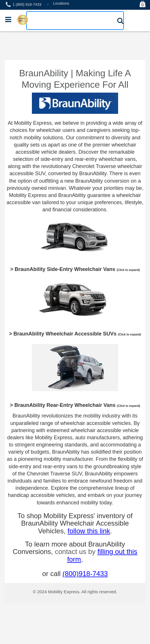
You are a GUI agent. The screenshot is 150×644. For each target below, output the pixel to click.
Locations (61, 3)
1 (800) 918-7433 (27, 4)
